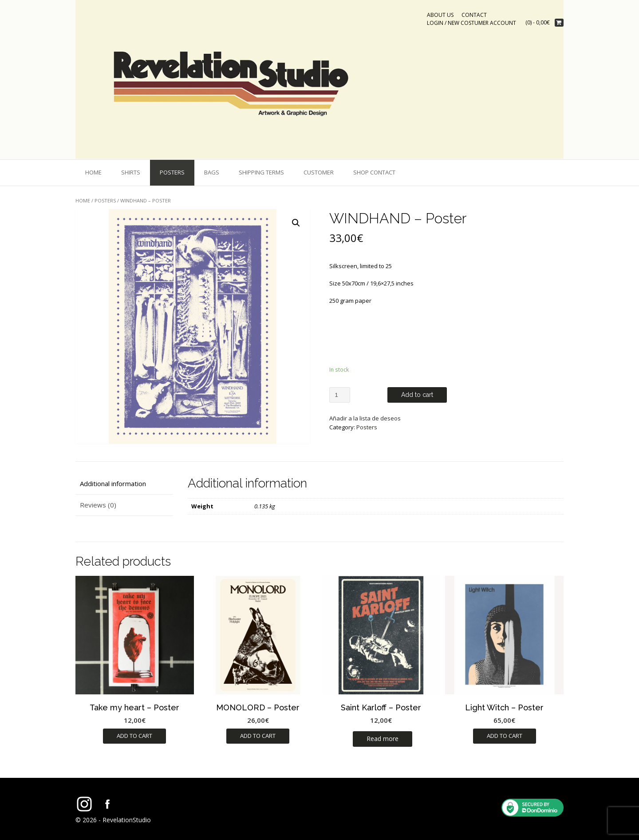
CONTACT (474, 15)
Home (93, 172)
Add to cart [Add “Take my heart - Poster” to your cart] (134, 736)
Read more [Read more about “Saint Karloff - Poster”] (383, 739)
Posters (172, 172)
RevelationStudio (127, 820)
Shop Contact (374, 172)
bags (212, 172)
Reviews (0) (98, 505)
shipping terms (261, 172)
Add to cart (417, 395)
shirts (131, 172)
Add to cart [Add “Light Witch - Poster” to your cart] (505, 736)
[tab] (124, 484)
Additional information (113, 483)
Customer (319, 172)
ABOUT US (440, 15)
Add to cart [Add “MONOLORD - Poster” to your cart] (258, 736)
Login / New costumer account (471, 23)
